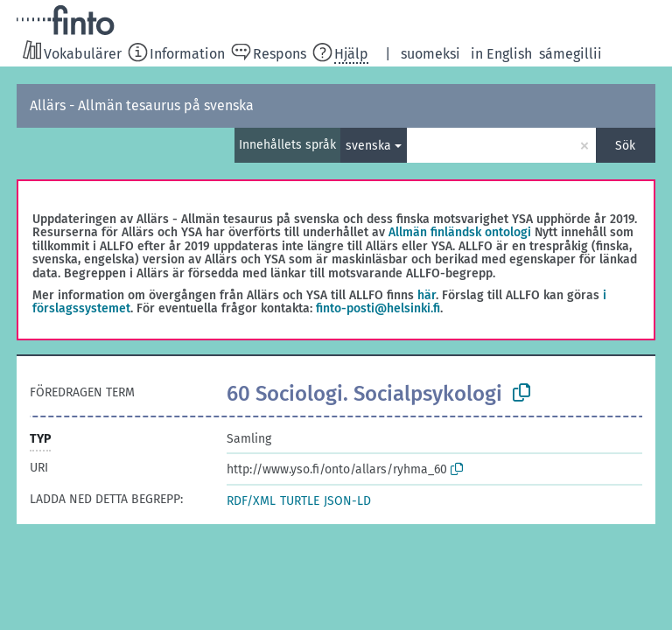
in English (501, 54)
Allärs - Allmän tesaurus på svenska (142, 105)
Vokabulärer (83, 54)
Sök (625, 146)
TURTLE (300, 501)
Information (187, 54)
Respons (280, 54)
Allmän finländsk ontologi (460, 232)
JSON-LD (347, 501)
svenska (368, 146)
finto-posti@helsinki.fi (378, 308)
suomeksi (430, 54)
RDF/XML (251, 501)
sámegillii (570, 54)
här (427, 295)
